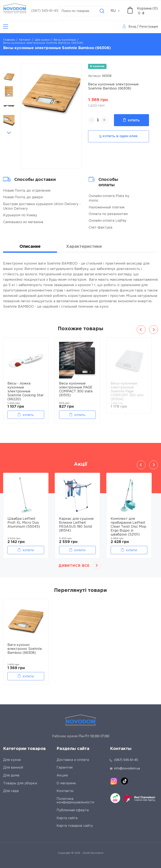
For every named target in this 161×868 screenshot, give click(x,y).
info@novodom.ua (125, 769)
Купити (28, 550)
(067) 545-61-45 (45, 11)
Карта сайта (67, 818)
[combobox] (117, 11)
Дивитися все (74, 566)
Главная (9, 40)
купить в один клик (119, 136)
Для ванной (13, 768)
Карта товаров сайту (75, 826)
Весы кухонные (65, 40)
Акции (62, 776)
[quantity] (98, 120)
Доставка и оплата (73, 760)
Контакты (65, 791)
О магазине (66, 783)
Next (9, 133)
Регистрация (149, 27)
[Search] (102, 11)
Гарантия (65, 768)
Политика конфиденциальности (75, 801)
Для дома (11, 776)
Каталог (25, 40)
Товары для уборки (20, 783)
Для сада (11, 791)
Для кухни (42, 40)
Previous (9, 66)
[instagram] (114, 781)
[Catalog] (6, 27)
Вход (132, 27)
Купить (131, 120)
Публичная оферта (73, 810)
